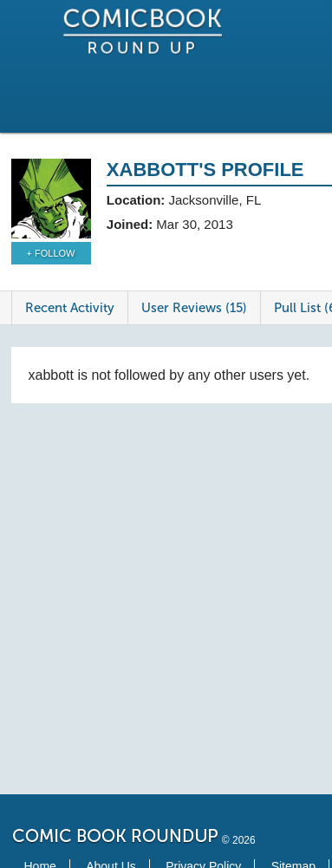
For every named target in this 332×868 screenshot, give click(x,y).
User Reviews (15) (194, 308)
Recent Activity (70, 308)
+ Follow (51, 253)
